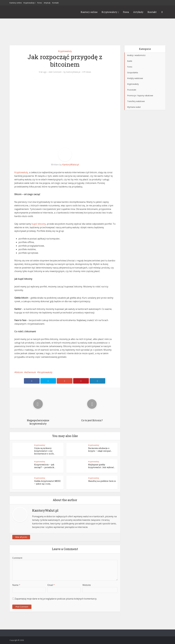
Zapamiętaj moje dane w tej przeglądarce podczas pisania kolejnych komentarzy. (56, 599)
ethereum (31, 372)
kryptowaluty (46, 372)
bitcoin (19, 372)
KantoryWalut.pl (73, 72)
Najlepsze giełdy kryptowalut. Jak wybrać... (102, 466)
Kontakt (55, 3)
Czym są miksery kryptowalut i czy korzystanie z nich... (45, 451)
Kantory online (16, 3)
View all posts (21, 537)
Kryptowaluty (29, 3)
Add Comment (55, 72)
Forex (40, 3)
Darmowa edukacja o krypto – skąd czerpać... (100, 449)
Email (51, 585)
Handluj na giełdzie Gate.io (102, 481)
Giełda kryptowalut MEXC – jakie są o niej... (48, 482)
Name (16, 585)
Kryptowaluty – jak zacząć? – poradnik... (45, 466)
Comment (17, 558)
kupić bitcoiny (39, 224)
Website (87, 585)
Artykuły (47, 3)
